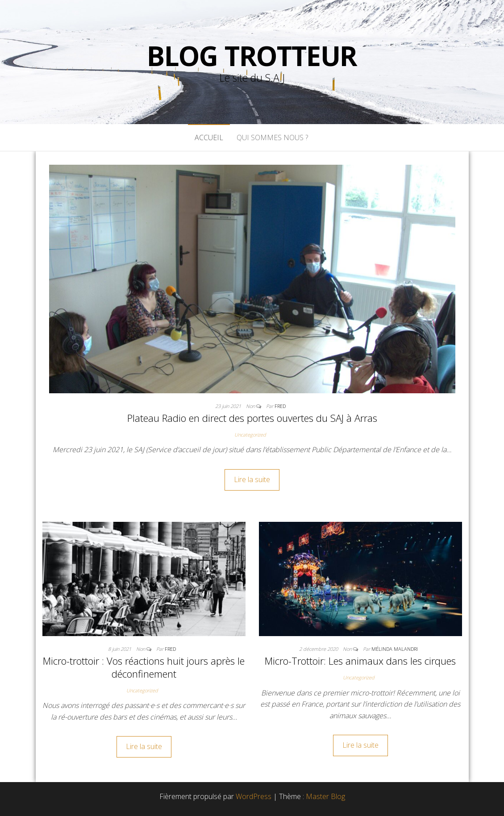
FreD (280, 406)
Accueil (209, 137)
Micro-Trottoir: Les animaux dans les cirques (360, 661)
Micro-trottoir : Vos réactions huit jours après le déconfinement (144, 667)
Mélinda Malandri (395, 649)
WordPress (254, 796)
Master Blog (325, 796)
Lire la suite (252, 479)
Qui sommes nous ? (273, 137)
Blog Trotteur (252, 56)
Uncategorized (250, 435)
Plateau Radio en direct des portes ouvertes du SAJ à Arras (252, 418)
